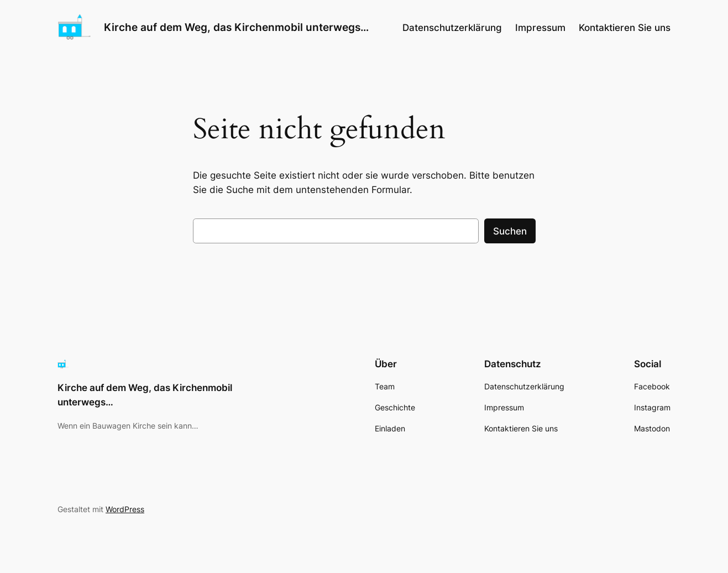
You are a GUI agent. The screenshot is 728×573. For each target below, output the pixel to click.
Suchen (510, 231)
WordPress (125, 509)
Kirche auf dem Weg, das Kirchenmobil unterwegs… (236, 27)
